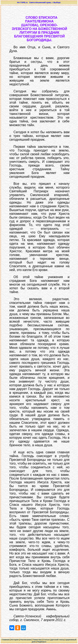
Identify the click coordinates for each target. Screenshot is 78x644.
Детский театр (58, 640)
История (15, 640)
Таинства (37, 640)
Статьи (46, 640)
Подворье (42, 642)
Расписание (26, 640)
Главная (5, 640)
